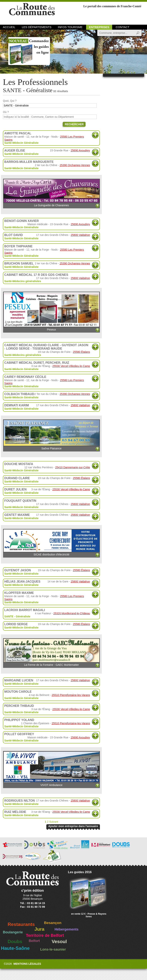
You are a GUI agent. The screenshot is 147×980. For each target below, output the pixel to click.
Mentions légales (27, 964)
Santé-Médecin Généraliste (21, 143)
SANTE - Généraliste (17, 616)
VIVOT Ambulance (51, 769)
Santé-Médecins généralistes (23, 281)
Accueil (9, 27)
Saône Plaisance (51, 435)
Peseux (51, 311)
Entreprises (99, 27)
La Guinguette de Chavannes (51, 193)
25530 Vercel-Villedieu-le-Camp (71, 366)
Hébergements (67, 929)
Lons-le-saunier (53, 949)
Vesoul (59, 941)
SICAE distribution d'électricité (51, 542)
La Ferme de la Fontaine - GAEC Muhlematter (51, 652)
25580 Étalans (82, 352)
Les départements (37, 27)
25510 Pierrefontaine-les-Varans (71, 695)
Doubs (15, 941)
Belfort (34, 941)
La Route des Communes (32, 12)
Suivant (54, 822)
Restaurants (21, 924)
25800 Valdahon (80, 235)
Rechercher (74, 124)
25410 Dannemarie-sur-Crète (73, 467)
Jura (39, 929)
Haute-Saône (15, 948)
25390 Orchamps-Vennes (75, 165)
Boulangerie (13, 932)
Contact (123, 27)
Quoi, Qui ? (10, 101)
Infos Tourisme (70, 27)
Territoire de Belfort (45, 935)
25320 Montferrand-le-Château (72, 613)
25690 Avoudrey (80, 150)
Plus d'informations (95, 135)
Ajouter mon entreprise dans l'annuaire (73, 826)
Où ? (6, 112)
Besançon (53, 923)
